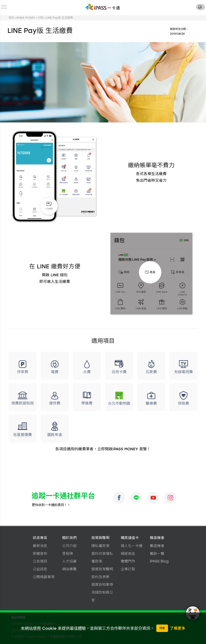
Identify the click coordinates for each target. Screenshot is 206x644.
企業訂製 (128, 569)
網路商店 (128, 554)
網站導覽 (69, 569)
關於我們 (69, 538)
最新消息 (40, 546)
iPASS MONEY (26, 18)
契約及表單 (100, 577)
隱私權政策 (100, 546)
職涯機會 (157, 538)
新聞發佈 (40, 554)
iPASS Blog (159, 561)
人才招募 (69, 561)
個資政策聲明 (102, 569)
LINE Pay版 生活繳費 (59, 18)
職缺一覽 (157, 554)
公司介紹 (69, 546)
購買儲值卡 (130, 538)
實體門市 (128, 561)
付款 (41, 18)
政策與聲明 (100, 538)
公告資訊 (40, 561)
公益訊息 (40, 569)
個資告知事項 (102, 584)
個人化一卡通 (132, 546)
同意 (162, 628)
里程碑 (68, 554)
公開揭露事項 (44, 577)
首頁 (11, 18)
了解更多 (178, 628)
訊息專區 (40, 538)
